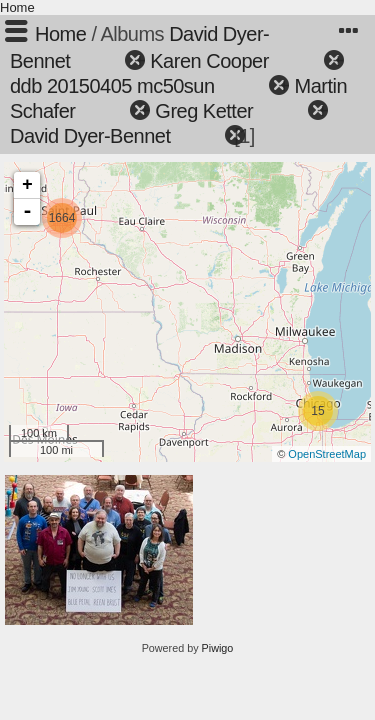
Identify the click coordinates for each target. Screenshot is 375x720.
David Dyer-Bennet (90, 136)
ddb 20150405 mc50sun (112, 86)
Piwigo (218, 648)
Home (17, 7)
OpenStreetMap (327, 454)
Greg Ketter (204, 111)
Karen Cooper (209, 61)
